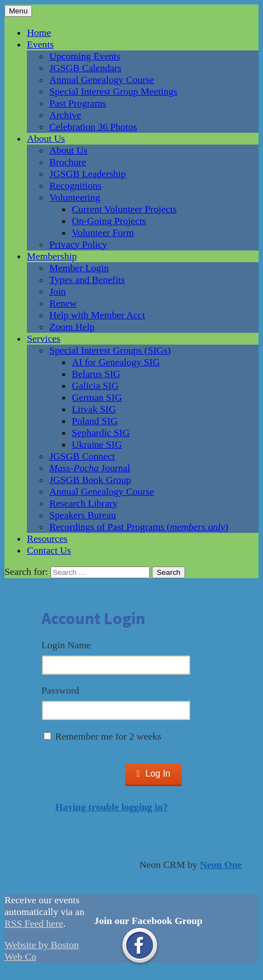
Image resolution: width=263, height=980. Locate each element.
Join (57, 291)
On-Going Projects (109, 221)
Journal (90, 468)
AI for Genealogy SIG (116, 362)
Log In (153, 774)
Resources (47, 538)
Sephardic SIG (101, 433)
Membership (52, 256)
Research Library (84, 503)
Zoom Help (72, 327)
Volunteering (75, 197)
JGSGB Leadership (87, 174)
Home (39, 32)
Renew (63, 303)
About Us (46, 138)
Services (44, 338)
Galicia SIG (95, 386)
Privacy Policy (78, 244)
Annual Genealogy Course (102, 80)
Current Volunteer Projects (124, 209)
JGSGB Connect (82, 456)
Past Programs (78, 103)
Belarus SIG (96, 374)
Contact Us (49, 550)
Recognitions (75, 185)
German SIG (97, 397)
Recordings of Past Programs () (139, 527)
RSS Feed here (34, 923)
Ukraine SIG (97, 444)
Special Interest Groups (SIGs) (110, 350)
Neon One (221, 865)
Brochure (68, 162)
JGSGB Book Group (90, 480)
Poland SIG (95, 421)
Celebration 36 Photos (93, 127)
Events (40, 44)
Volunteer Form (103, 233)
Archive (65, 115)
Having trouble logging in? (111, 807)
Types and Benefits (87, 280)
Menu (18, 11)
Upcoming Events (85, 56)
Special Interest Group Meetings (113, 91)
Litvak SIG (94, 409)
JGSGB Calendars (86, 68)
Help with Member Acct (97, 315)
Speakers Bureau (83, 515)
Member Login (79, 268)
